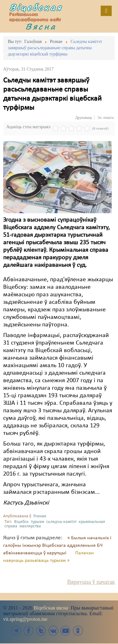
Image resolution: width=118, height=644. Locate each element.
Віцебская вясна (51, 608)
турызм (37, 522)
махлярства (30, 526)
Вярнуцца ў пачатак (91, 582)
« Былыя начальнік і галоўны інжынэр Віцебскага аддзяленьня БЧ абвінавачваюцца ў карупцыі (57, 546)
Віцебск (21, 522)
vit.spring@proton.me (25, 619)
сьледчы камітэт (61, 522)
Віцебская (36, 7)
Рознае (40, 516)
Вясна (41, 26)
